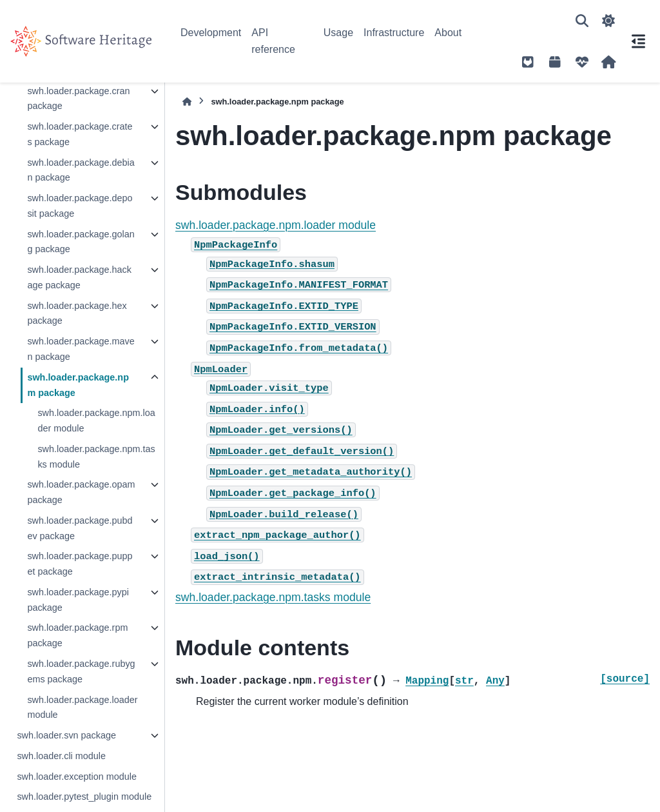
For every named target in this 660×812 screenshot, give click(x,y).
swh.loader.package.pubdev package (80, 528)
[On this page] (638, 41)
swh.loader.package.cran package (78, 99)
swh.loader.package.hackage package (79, 277)
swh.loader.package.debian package (81, 170)
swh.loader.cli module (61, 756)
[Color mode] (608, 21)
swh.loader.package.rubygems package (81, 671)
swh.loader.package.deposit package (80, 206)
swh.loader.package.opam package (81, 492)
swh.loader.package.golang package (81, 242)
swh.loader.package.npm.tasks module (96, 457)
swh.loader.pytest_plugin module (84, 797)
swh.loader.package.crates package (80, 134)
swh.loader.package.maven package (81, 349)
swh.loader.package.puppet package (80, 564)
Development (211, 33)
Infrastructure (394, 33)
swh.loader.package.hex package (77, 313)
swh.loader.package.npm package (78, 385)
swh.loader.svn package (66, 735)
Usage (338, 33)
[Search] (582, 21)
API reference (273, 41)
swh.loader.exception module (77, 777)
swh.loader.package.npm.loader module (96, 421)
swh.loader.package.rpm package (77, 635)
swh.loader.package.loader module (82, 708)
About (448, 33)
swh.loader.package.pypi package (78, 600)
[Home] (187, 102)
